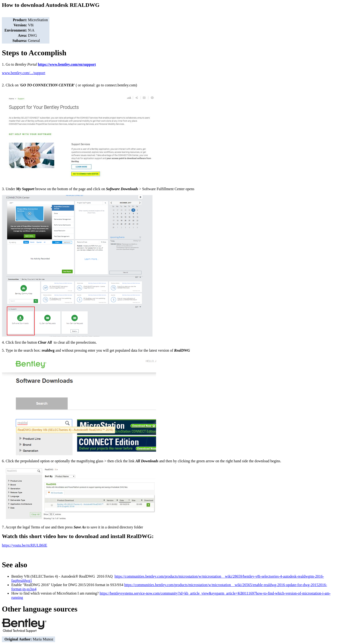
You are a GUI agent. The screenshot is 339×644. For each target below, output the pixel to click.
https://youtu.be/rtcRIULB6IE (24, 545)
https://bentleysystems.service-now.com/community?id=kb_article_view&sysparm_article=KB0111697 (178, 593)
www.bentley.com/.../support (24, 73)
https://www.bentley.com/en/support (67, 64)
